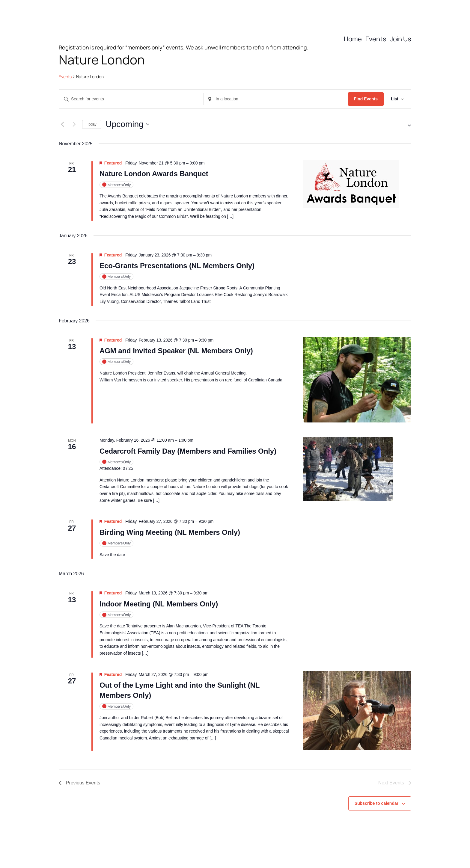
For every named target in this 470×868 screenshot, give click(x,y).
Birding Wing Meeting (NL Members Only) (170, 532)
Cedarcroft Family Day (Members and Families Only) (188, 451)
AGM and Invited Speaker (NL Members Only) (176, 351)
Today (92, 124)
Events (376, 39)
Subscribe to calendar (376, 803)
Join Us (401, 39)
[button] (407, 124)
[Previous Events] (62, 124)
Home (353, 39)
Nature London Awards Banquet (154, 174)
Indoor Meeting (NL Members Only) (159, 604)
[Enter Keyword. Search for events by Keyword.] (131, 99)
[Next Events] (74, 124)
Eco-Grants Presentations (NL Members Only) (177, 266)
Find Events (366, 99)
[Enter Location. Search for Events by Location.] (276, 99)
